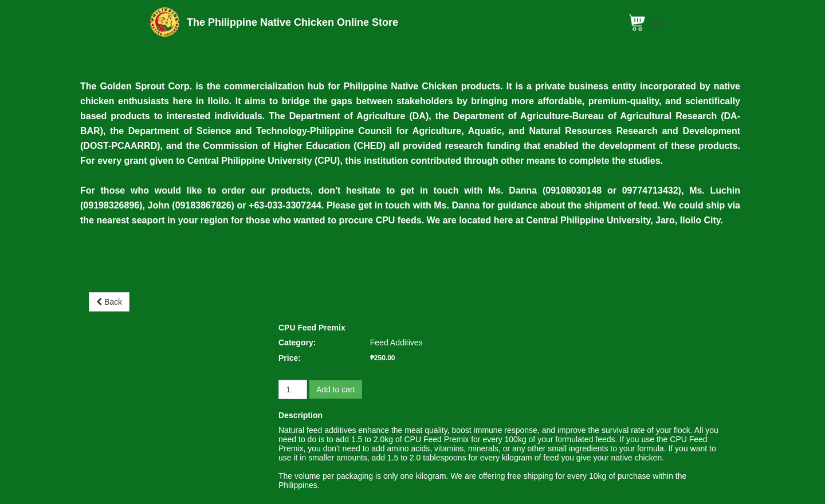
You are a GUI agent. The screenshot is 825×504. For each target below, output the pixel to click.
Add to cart (336, 389)
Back (109, 302)
